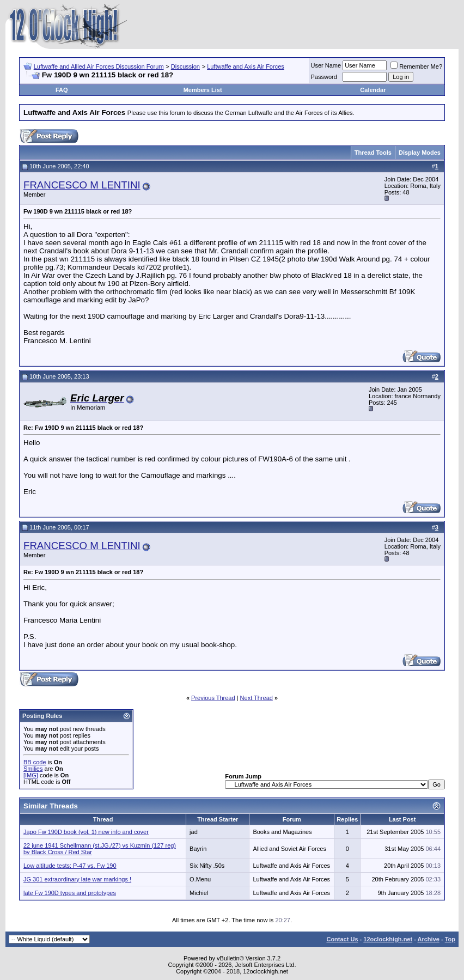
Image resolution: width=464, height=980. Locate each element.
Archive (429, 939)
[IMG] (31, 775)
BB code (35, 762)
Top (450, 939)
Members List (203, 90)
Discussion (185, 66)
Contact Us (342, 939)
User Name (326, 65)
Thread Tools (373, 153)
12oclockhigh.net (388, 939)
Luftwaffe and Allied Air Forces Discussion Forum (99, 66)
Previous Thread (213, 698)
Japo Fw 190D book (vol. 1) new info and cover (86, 832)
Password (324, 77)
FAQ (62, 90)
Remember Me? (416, 66)
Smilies (33, 769)
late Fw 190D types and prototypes (70, 893)
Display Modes (420, 153)
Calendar (373, 90)
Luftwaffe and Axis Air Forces (246, 66)
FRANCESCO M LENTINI (82, 185)
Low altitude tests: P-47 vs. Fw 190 (70, 866)
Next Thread (257, 698)
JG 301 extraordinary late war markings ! (77, 879)
